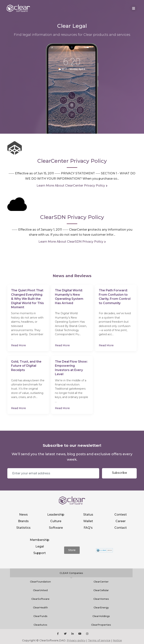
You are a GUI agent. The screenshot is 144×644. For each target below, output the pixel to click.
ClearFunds (40, 616)
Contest (121, 515)
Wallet (88, 521)
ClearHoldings (101, 616)
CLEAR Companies (71, 573)
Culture (56, 521)
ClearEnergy (101, 607)
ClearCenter (101, 582)
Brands (23, 521)
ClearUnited (40, 590)
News (23, 515)
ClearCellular (101, 590)
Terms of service (99, 640)
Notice (117, 640)
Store (72, 550)
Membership (40, 540)
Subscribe (119, 473)
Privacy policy (76, 640)
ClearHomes (101, 599)
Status (88, 515)
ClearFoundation (40, 582)
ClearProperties (101, 625)
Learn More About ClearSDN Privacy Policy (71, 242)
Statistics (23, 528)
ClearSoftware (40, 599)
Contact (121, 528)
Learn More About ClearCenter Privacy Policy (71, 186)
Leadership (56, 515)
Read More (18, 345)
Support (40, 553)
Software (56, 528)
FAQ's (88, 528)
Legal (40, 546)
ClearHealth (40, 607)
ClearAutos (40, 625)
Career (121, 521)
